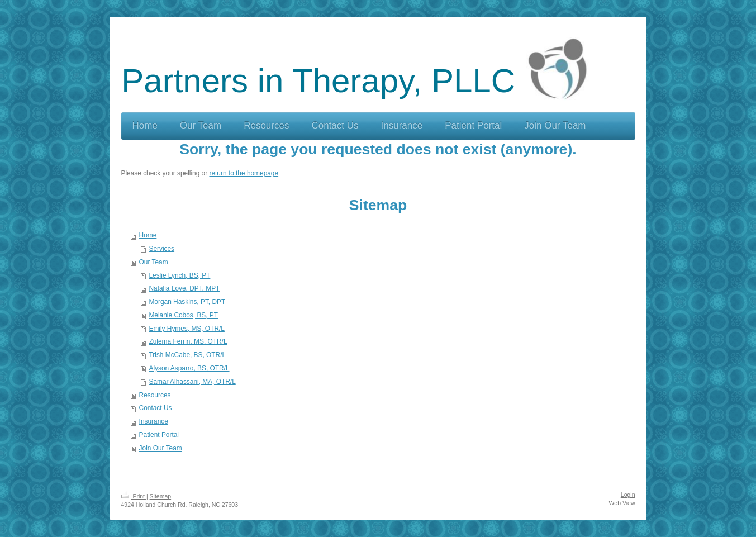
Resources (155, 395)
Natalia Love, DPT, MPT (184, 288)
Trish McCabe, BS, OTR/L (187, 355)
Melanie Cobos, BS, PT (183, 315)
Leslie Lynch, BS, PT (179, 275)
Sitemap (161, 496)
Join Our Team (161, 448)
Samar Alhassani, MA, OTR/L (192, 382)
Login (628, 495)
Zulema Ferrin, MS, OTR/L (188, 341)
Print (134, 496)
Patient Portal (159, 435)
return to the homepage (244, 173)
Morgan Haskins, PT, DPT (187, 302)
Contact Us (156, 408)
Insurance (154, 421)
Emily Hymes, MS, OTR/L (186, 329)
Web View (622, 503)
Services (161, 249)
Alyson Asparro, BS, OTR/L (189, 368)
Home (148, 235)
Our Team (154, 262)
